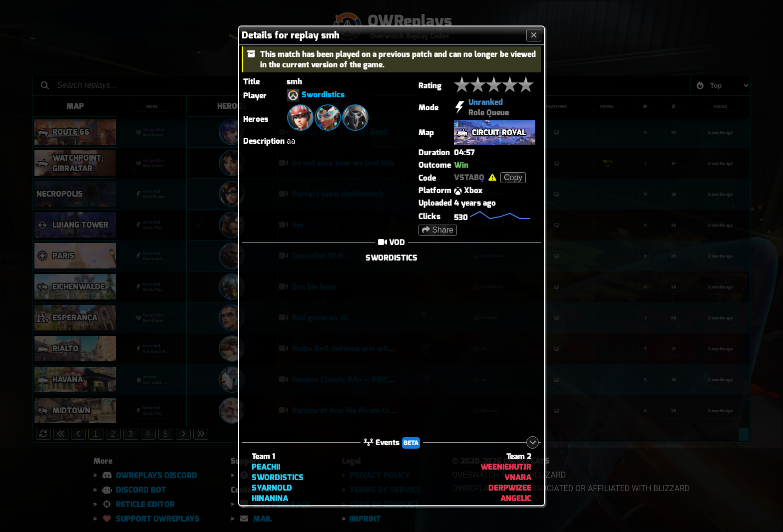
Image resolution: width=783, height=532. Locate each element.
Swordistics (323, 95)
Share (438, 230)
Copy (513, 177)
